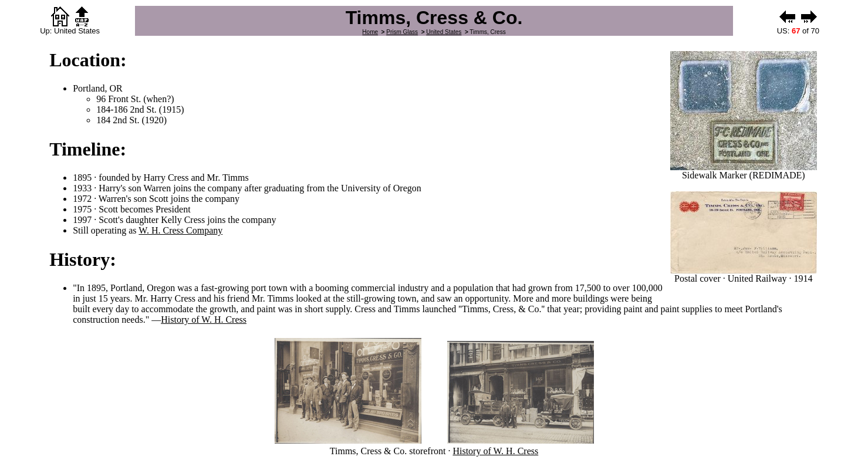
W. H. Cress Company (180, 230)
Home (370, 32)
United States (444, 32)
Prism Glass (402, 32)
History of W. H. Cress (204, 320)
